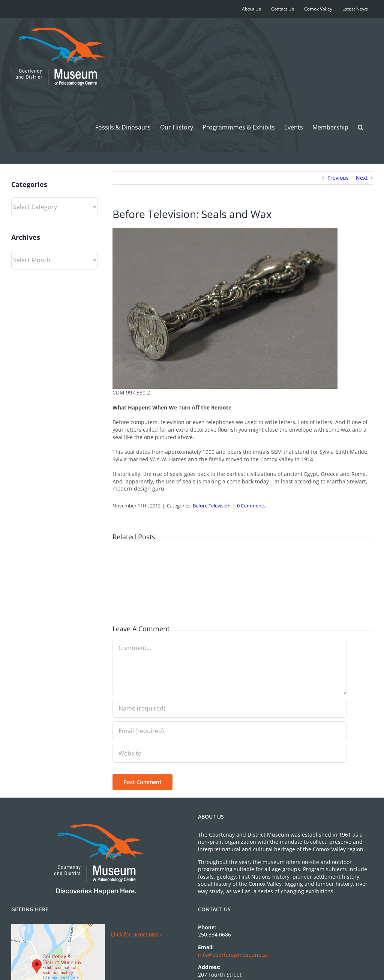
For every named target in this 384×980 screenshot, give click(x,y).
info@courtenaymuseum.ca (232, 955)
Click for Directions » (136, 934)
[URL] (230, 753)
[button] (361, 127)
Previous (338, 178)
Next (362, 178)
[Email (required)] (230, 731)
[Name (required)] (230, 708)
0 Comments (251, 506)
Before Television (212, 506)
